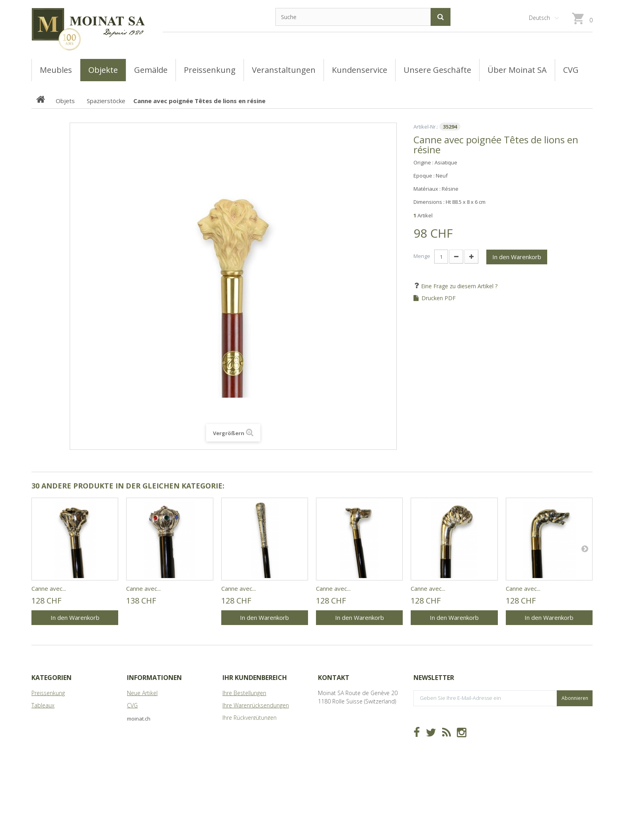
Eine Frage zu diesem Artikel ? (458, 286)
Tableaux (43, 705)
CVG (132, 705)
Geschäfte (140, 718)
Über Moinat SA (147, 730)
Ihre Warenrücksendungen (256, 705)
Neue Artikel (142, 693)
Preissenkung (48, 693)
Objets (40, 730)
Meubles (42, 718)
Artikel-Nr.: (426, 127)
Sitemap (138, 742)
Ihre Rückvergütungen (250, 718)
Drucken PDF (439, 298)
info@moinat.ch (338, 726)
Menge (422, 256)
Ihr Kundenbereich (255, 678)
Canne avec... (49, 588)
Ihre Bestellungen (244, 693)
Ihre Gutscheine (242, 755)
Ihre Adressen (240, 730)
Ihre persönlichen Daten (253, 742)
